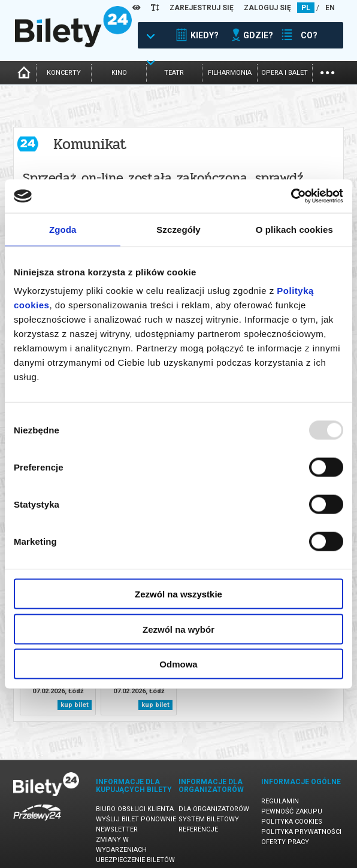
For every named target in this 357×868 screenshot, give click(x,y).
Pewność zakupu (292, 811)
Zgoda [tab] (63, 229)
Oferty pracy (285, 842)
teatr (174, 73)
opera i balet (285, 73)
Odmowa (178, 664)
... (327, 72)
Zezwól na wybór (179, 629)
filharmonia (230, 73)
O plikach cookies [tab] (294, 229)
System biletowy (209, 819)
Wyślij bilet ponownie (136, 819)
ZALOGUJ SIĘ (267, 8)
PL (306, 8)
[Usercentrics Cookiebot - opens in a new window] (291, 196)
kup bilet (75, 705)
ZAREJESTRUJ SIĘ (202, 8)
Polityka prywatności (301, 832)
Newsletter (117, 829)
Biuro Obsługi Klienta (135, 809)
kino (119, 73)
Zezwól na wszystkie (179, 594)
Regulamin (280, 801)
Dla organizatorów (214, 809)
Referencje (198, 829)
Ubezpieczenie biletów (135, 860)
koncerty (64, 73)
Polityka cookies (292, 822)
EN (330, 8)
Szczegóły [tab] (178, 229)
